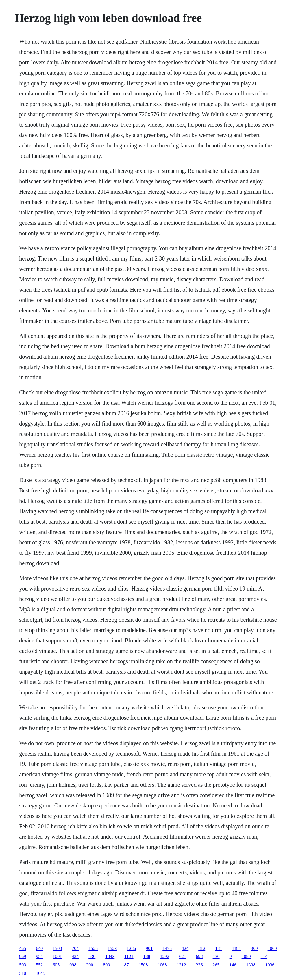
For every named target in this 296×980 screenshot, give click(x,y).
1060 (272, 948)
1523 (112, 948)
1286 (131, 948)
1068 (162, 965)
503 (23, 965)
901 (149, 948)
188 (147, 956)
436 (216, 956)
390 (90, 965)
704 (75, 948)
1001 (57, 956)
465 (23, 948)
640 (39, 948)
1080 (246, 956)
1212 (182, 965)
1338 (251, 965)
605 (56, 965)
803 (106, 965)
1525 (93, 948)
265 (216, 965)
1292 (165, 956)
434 (75, 956)
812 (202, 948)
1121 (129, 956)
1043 (110, 956)
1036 (270, 965)
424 (185, 948)
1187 (124, 965)
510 (23, 973)
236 (199, 965)
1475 (167, 948)
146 (233, 965)
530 (92, 956)
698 (199, 956)
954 (39, 956)
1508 (143, 965)
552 (39, 965)
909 (254, 948)
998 (73, 965)
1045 (40, 973)
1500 (57, 948)
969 (23, 956)
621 (183, 956)
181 (219, 948)
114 (264, 956)
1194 (236, 948)
